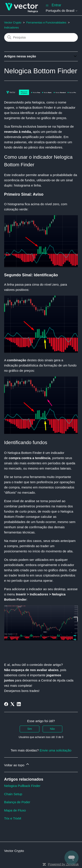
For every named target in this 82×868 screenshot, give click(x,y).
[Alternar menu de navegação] (47, 5)
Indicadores (11, 27)
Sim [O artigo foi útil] (30, 729)
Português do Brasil (62, 11)
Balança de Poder (17, 802)
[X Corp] (12, 704)
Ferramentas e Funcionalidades (46, 22)
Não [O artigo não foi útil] (52, 729)
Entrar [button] (56, 5)
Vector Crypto (13, 22)
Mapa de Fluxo (15, 810)
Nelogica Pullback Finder (22, 786)
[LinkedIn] (19, 704)
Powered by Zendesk (63, 864)
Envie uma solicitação (55, 750)
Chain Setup (13, 794)
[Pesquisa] (41, 37)
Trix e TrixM (13, 818)
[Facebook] (6, 704)
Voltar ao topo (17, 764)
